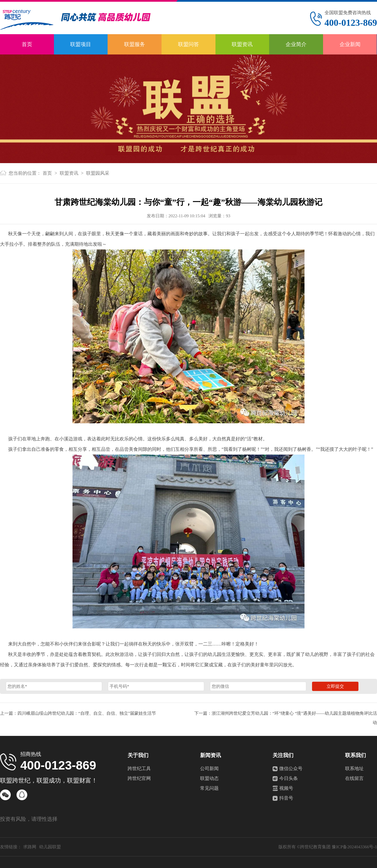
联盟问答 (188, 44)
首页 (27, 44)
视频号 (286, 788)
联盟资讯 (242, 44)
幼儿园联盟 (50, 847)
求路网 (30, 847)
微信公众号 (291, 768)
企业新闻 (350, 44)
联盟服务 (135, 44)
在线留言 (354, 778)
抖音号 (286, 798)
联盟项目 (81, 44)
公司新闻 (209, 768)
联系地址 (354, 768)
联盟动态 (209, 778)
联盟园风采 (98, 173)
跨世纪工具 (139, 768)
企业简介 (296, 44)
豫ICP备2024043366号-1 (354, 847)
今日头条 (289, 778)
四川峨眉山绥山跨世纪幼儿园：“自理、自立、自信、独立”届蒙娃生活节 (87, 713)
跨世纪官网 (139, 778)
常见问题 (209, 788)
